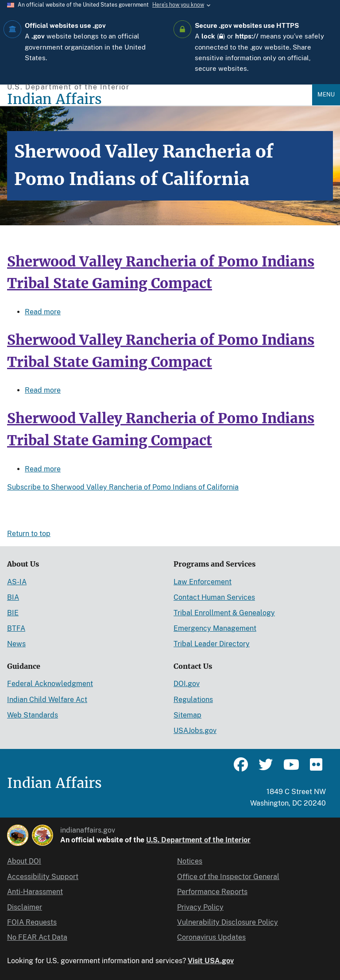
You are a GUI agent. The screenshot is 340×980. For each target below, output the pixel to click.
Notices (190, 861)
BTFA (16, 628)
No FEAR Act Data (37, 937)
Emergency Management (215, 628)
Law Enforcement (203, 582)
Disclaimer (25, 907)
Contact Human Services (214, 597)
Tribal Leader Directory (212, 644)
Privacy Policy (200, 907)
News (16, 644)
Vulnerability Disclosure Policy (228, 922)
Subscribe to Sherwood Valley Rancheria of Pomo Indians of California (123, 487)
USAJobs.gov (195, 731)
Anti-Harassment (35, 892)
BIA (13, 597)
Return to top (29, 534)
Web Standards (33, 715)
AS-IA (17, 582)
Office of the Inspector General (228, 877)
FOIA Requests (32, 922)
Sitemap (187, 715)
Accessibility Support (43, 877)
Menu (326, 95)
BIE (13, 613)
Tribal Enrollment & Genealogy (224, 613)
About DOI (24, 861)
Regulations (193, 700)
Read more (43, 312)
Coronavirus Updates (211, 937)
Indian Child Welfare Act (47, 700)
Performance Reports (212, 892)
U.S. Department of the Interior (198, 840)
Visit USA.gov (211, 961)
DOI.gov (187, 684)
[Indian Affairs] (160, 99)
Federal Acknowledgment (50, 684)
